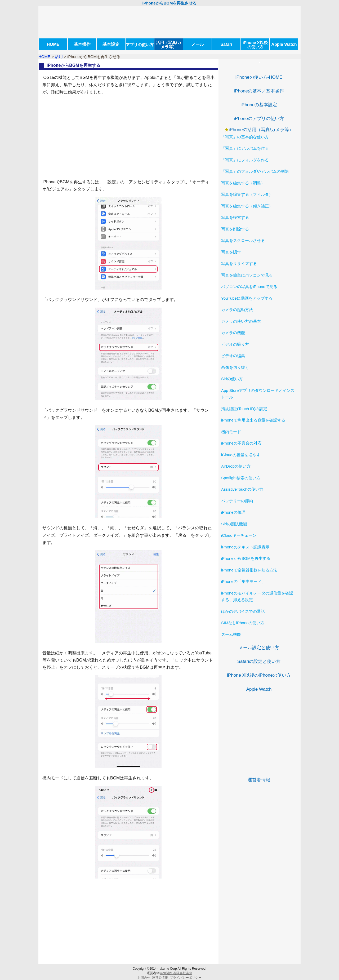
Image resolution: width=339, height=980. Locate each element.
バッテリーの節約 (237, 501)
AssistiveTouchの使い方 (242, 489)
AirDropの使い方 (236, 466)
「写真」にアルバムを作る (245, 148)
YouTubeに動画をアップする (247, 298)
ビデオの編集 (233, 356)
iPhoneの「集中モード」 (243, 581)
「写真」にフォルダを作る (245, 160)
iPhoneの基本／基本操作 (259, 91)
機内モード (231, 432)
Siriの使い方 (232, 379)
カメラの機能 (233, 333)
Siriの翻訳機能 (234, 524)
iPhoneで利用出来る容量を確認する (253, 420)
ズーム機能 (231, 634)
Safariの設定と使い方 (259, 661)
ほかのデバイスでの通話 (243, 611)
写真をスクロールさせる (243, 240)
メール (198, 44)
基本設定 (111, 44)
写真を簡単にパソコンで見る (247, 275)
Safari (226, 44)
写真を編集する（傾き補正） (247, 206)
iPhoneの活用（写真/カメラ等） (261, 130)
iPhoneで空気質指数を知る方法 (249, 570)
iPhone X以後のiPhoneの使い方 (259, 675)
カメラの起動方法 (237, 310)
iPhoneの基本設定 (259, 105)
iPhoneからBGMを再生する (246, 558)
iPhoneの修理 (233, 512)
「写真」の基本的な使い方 (245, 137)
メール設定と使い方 (259, 648)
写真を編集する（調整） (243, 183)
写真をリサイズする (239, 263)
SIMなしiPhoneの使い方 (243, 623)
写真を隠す (231, 252)
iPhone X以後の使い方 (255, 45)
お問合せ (144, 978)
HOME (53, 44)
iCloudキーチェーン (239, 535)
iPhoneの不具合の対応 (241, 443)
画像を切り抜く (235, 367)
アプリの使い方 (140, 45)
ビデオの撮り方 (235, 344)
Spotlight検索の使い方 (241, 478)
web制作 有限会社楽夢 (176, 973)
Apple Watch (284, 44)
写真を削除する (235, 229)
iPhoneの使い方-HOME (259, 77)
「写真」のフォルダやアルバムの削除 (255, 171)
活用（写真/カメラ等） (168, 45)
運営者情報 (259, 780)
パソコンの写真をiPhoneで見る (249, 287)
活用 (59, 57)
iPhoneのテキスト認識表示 (245, 547)
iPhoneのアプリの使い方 (259, 119)
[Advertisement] (128, 137)
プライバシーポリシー (186, 978)
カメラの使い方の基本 (241, 321)
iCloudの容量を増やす (241, 455)
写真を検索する (235, 217)
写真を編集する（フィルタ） (247, 194)
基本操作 (82, 44)
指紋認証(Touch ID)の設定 (244, 409)
